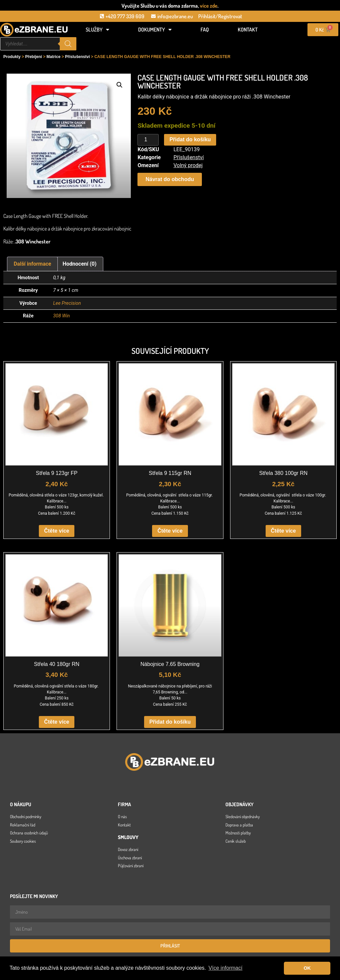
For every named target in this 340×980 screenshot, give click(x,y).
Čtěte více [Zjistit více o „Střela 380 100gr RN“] (284, 531)
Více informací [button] (225, 968)
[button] (120, 85)
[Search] (68, 44)
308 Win (62, 316)
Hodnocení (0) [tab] (80, 264)
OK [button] (307, 968)
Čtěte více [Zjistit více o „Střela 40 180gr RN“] (57, 722)
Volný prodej (188, 165)
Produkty (12, 57)
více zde (209, 6)
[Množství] (148, 140)
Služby (97, 30)
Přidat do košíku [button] (170, 722)
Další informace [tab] (32, 264)
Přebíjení (34, 57)
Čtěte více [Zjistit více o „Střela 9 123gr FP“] (57, 531)
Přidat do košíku (190, 139)
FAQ (205, 30)
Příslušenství (78, 57)
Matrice (53, 57)
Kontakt (248, 30)
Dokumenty (155, 30)
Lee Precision (67, 303)
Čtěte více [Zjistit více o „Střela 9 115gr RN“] (170, 531)
